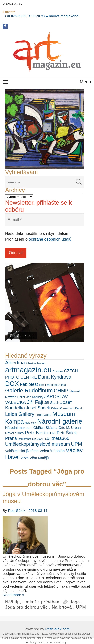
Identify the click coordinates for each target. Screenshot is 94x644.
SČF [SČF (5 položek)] (48, 439)
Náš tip (12, 602)
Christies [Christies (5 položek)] (58, 371)
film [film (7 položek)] (41, 385)
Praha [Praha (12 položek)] (11, 438)
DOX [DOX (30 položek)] (12, 384)
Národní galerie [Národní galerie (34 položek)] (60, 421)
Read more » (13, 595)
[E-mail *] (44, 220)
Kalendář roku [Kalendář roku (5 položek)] (59, 408)
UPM (81, 607)
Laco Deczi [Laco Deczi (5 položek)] (75, 408)
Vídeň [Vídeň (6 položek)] (25, 458)
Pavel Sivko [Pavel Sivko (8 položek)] (14, 433)
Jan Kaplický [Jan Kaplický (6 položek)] (35, 397)
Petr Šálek (17, 510)
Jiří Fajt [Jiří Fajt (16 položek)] (35, 402)
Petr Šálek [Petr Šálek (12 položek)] (67, 433)
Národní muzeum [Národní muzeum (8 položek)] (19, 428)
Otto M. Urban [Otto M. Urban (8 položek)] (70, 428)
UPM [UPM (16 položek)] (76, 444)
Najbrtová (62, 607)
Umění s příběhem (42, 602)
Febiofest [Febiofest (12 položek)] (29, 384)
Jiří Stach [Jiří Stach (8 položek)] (52, 403)
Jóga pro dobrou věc (26, 607)
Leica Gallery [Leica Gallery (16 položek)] (20, 414)
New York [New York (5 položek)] (30, 423)
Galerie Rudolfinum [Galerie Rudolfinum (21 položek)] (29, 390)
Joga (75, 602)
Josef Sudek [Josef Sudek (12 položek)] (38, 408)
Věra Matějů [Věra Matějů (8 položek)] (39, 458)
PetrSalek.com (57, 629)
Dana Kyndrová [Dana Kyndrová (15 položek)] (55, 377)
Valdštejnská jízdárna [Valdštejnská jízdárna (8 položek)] (22, 451)
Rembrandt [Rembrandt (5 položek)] (24, 439)
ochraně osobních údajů (50, 239)
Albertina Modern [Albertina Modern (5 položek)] (36, 363)
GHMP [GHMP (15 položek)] (61, 391)
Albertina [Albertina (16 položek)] (15, 363)
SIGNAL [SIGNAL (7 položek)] (38, 439)
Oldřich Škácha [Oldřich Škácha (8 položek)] (45, 428)
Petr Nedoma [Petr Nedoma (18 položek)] (40, 432)
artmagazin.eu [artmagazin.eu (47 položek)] (28, 370)
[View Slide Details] (44, 129)
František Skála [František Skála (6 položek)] (56, 385)
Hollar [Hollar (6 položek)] (21, 397)
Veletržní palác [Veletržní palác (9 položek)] (52, 451)
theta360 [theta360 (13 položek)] (61, 438)
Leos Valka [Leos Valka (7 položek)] (43, 415)
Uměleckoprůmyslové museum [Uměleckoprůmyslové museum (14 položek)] (37, 444)
